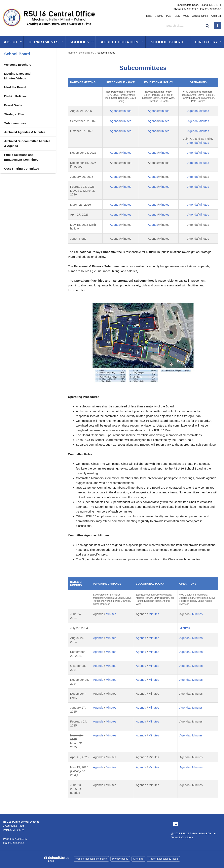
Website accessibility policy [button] (91, 859)
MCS (187, 16)
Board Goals (13, 105)
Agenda (115, 111)
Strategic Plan (14, 114)
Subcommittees (15, 123)
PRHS (151, 16)
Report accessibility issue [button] (163, 859)
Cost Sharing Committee (22, 168)
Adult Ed (216, 16)
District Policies (15, 96)
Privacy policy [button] (120, 859)
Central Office (200, 16)
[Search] (207, 25)
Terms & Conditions (182, 837)
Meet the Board (15, 87)
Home (72, 53)
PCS (171, 16)
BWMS (161, 16)
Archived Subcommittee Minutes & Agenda (27, 143)
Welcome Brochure (18, 65)
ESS (179, 16)
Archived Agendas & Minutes (25, 132)
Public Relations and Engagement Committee (21, 157)
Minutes (126, 111)
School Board (86, 53)
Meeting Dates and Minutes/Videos (17, 76)
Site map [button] (138, 859)
